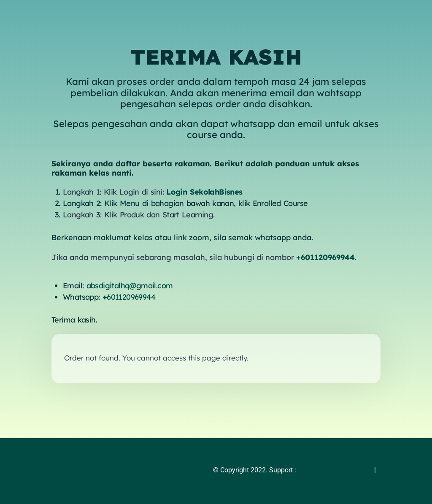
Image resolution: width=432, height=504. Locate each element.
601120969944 (129, 297)
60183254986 (398, 470)
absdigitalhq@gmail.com (130, 286)
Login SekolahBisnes (204, 192)
